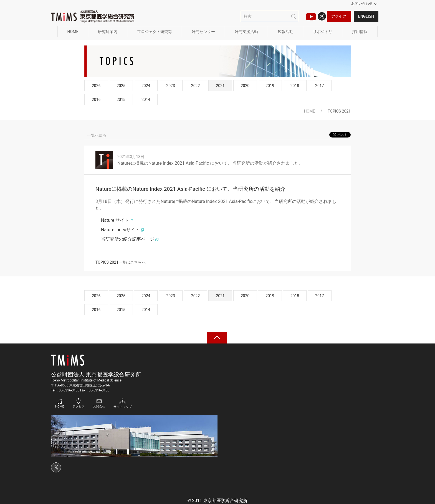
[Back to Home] (93, 16)
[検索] (270, 16)
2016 (96, 100)
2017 (319, 86)
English (366, 16)
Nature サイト (117, 220)
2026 (96, 86)
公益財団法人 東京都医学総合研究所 (96, 375)
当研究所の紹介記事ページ (130, 239)
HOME (73, 32)
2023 (170, 86)
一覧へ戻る (97, 135)
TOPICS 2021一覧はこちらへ (121, 262)
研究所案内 (108, 32)
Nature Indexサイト (122, 230)
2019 (270, 86)
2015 (121, 100)
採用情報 (360, 32)
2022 (195, 86)
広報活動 (285, 32)
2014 (146, 100)
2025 (121, 86)
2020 (245, 86)
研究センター (203, 32)
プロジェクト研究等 (155, 32)
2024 (146, 86)
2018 (295, 86)
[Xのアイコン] (322, 16)
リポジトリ (323, 32)
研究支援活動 (246, 32)
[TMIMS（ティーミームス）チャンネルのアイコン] (311, 16)
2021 (220, 86)
